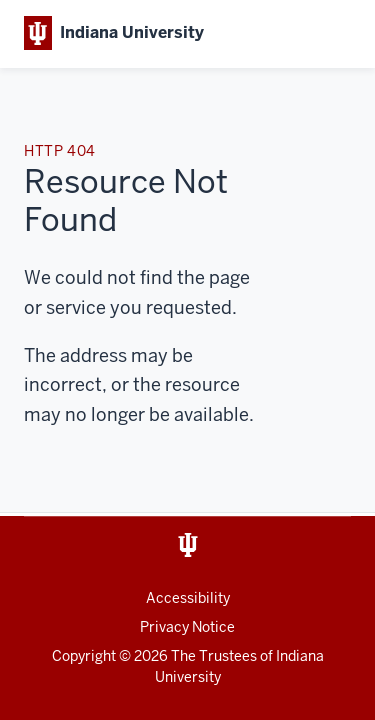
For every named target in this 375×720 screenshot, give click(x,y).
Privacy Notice (187, 627)
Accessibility (188, 598)
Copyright (84, 656)
